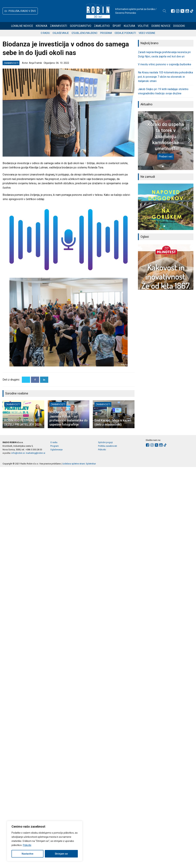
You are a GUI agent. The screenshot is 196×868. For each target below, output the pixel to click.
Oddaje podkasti (125, 33)
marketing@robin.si (35, 453)
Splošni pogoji (105, 442)
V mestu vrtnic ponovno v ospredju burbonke (165, 64)
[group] (166, 207)
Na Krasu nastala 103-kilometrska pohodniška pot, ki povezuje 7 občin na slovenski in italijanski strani (165, 77)
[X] (26, 380)
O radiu (45, 33)
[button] (20, 11)
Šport (117, 26)
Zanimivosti (59, 26)
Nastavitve (27, 854)
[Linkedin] (44, 380)
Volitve (143, 26)
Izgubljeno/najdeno (85, 33)
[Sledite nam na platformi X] (182, 11)
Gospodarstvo (81, 26)
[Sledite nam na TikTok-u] (192, 11)
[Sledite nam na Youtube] (187, 11)
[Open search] (165, 11)
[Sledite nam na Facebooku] (173, 11)
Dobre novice (161, 26)
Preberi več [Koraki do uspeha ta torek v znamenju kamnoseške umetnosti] (166, 156)
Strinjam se (61, 854)
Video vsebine (147, 33)
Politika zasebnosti (108, 446)
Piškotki (27, 845)
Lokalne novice (22, 26)
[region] (45, 841)
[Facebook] (35, 380)
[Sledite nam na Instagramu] (178, 11)
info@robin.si (18, 453)
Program (106, 33)
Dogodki (179, 26)
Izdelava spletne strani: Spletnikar (79, 464)
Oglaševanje (61, 33)
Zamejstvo (102, 26)
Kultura (129, 26)
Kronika (41, 26)
